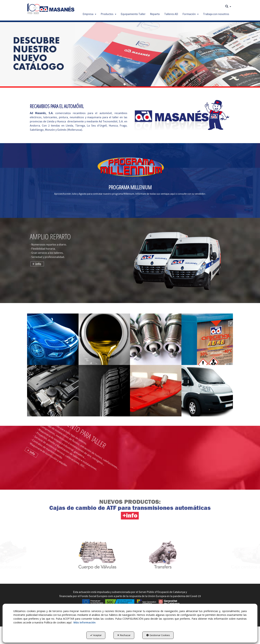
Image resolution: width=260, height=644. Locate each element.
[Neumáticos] (104, 391)
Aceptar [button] (96, 635)
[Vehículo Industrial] (207, 391)
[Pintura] (156, 391)
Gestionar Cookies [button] (158, 635)
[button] (51, 8)
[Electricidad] (156, 339)
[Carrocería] (53, 339)
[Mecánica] (53, 391)
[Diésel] (104, 339)
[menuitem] (228, 6)
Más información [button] (84, 622)
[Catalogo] (130, 54)
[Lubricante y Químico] (207, 339)
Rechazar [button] (124, 635)
